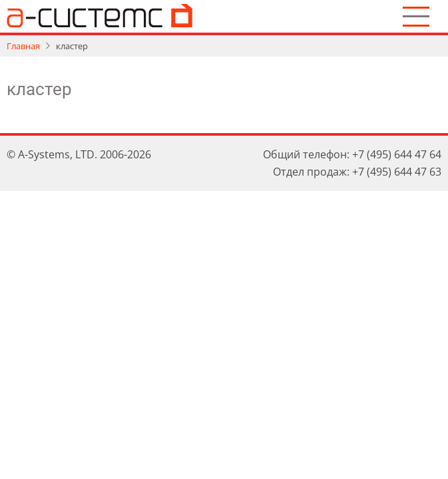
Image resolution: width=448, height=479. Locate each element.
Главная (23, 46)
